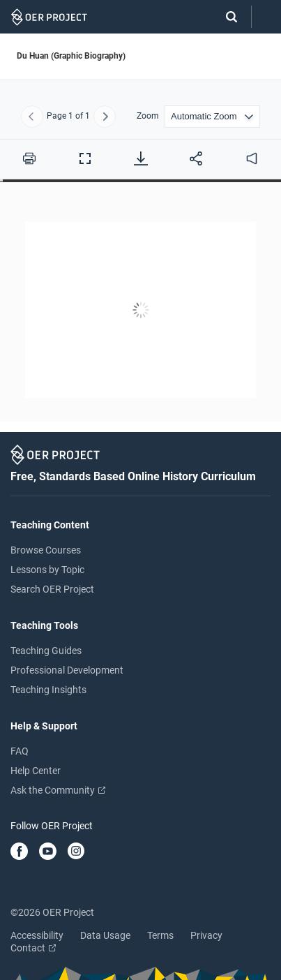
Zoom (148, 116)
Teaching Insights (48, 690)
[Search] (225, 17)
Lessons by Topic (47, 570)
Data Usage (105, 935)
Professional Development (67, 670)
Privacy (206, 935)
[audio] (252, 158)
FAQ (20, 751)
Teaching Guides (46, 651)
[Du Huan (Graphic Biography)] (140, 312)
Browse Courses (46, 550)
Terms (160, 935)
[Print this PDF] (29, 158)
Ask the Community (58, 790)
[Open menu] (266, 17)
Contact (33, 948)
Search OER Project (52, 589)
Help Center (36, 771)
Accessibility (37, 935)
